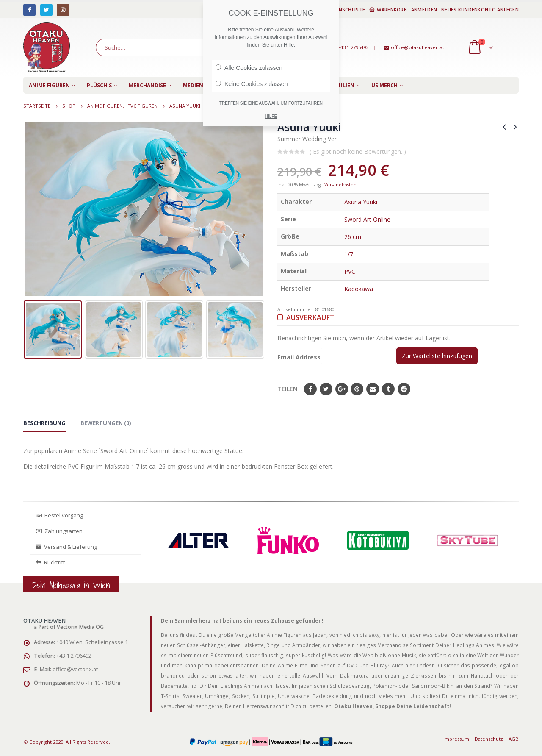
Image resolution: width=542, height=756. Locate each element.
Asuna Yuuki (361, 202)
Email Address (337, 356)
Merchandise (147, 85)
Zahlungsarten (59, 531)
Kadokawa (359, 289)
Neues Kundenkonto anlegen (480, 10)
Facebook (310, 389)
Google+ (342, 389)
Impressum (456, 739)
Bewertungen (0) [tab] (106, 423)
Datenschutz (489, 739)
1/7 (349, 254)
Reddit (404, 389)
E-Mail (373, 389)
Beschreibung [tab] (44, 423)
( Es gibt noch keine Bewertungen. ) (358, 151)
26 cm (353, 237)
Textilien (341, 85)
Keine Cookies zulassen (252, 84)
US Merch (384, 85)
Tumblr (388, 389)
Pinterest (357, 389)
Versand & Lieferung (66, 547)
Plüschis (99, 85)
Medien (193, 85)
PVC (350, 271)
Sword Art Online (367, 219)
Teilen (288, 389)
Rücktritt (50, 562)
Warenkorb (388, 10)
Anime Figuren (49, 85)
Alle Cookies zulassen (249, 68)
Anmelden (424, 10)
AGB (514, 739)
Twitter (326, 389)
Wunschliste (344, 10)
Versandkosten (340, 185)
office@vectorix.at (75, 669)
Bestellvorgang (59, 515)
